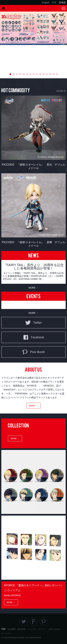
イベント (42, 629)
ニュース (32, 629)
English (46, 2)
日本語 (62, 2)
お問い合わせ (54, 629)
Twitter (33, 323)
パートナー (6, 633)
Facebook (33, 337)
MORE (60, 91)
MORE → (34, 288)
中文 (54, 2)
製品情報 (22, 629)
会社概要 (12, 629)
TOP (3, 629)
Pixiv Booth (33, 352)
